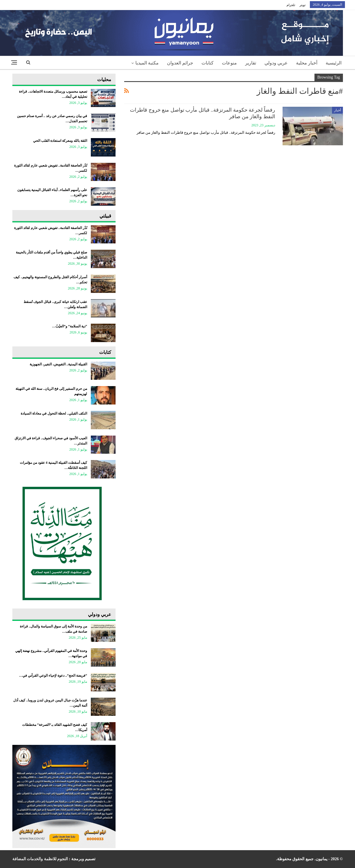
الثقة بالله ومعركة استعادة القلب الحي (60, 141)
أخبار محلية (307, 63)
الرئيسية (334, 63)
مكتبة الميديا (147, 63)
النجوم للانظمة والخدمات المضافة (40, 859)
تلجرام (291, 5)
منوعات (229, 63)
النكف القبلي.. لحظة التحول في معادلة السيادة (54, 413)
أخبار (337, 110)
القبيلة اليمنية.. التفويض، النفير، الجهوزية (58, 364)
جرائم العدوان (180, 63)
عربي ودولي (276, 63)
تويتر (303, 5)
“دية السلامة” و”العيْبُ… (70, 326)
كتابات (208, 63)
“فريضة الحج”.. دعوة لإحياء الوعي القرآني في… (53, 676)
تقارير (251, 63)
